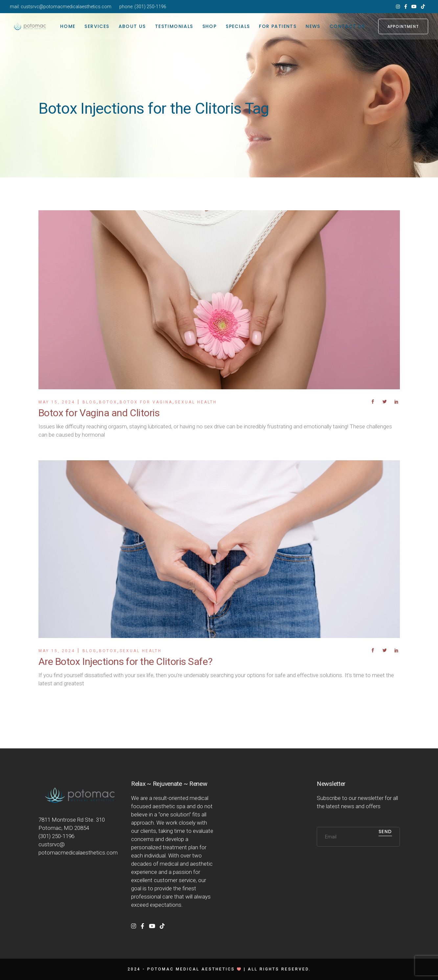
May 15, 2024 (57, 402)
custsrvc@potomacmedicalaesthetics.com (66, 7)
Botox (108, 402)
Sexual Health (196, 402)
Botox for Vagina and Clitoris (99, 413)
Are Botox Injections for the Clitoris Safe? (126, 661)
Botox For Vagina (146, 402)
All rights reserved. (279, 969)
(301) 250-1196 (150, 7)
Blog (90, 402)
